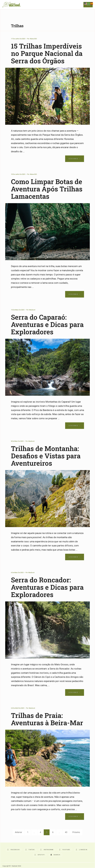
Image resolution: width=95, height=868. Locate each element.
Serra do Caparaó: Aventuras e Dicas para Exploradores (47, 324)
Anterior (19, 832)
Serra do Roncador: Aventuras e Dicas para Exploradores (47, 587)
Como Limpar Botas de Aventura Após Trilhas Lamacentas (47, 189)
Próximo (76, 832)
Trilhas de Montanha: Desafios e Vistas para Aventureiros (46, 456)
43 (66, 832)
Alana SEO (33, 39)
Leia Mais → (75, 159)
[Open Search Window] (55, 855)
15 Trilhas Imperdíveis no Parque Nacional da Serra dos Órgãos (47, 53)
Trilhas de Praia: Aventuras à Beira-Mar (47, 719)
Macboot (32, 310)
